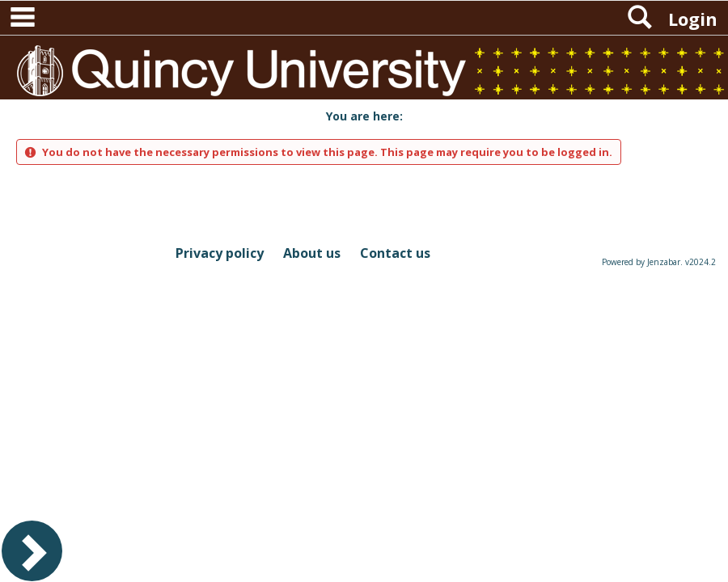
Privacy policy (220, 253)
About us (312, 253)
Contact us (395, 253)
